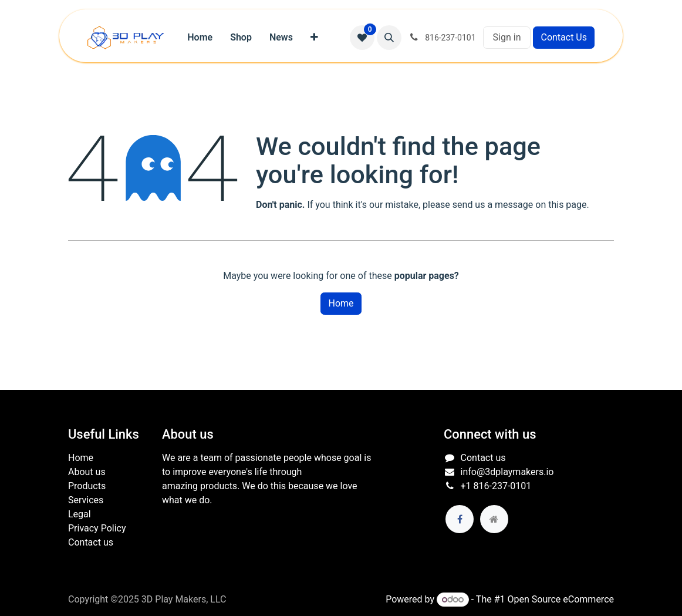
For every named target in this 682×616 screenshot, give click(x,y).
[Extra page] (494, 519)
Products (87, 486)
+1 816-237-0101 (496, 486)
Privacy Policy (97, 528)
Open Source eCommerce (561, 599)
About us (87, 472)
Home (341, 303)
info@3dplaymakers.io (507, 472)
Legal (80, 514)
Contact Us (564, 37)
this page (567, 205)
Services (86, 500)
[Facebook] (460, 519)
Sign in (507, 37)
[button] (389, 38)
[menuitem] (200, 38)
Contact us (91, 542)
